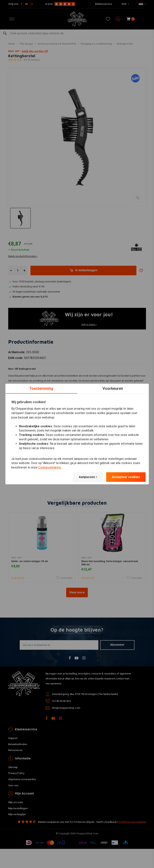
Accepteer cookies (126, 477)
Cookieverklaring (49, 467)
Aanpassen (88, 477)
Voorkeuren (113, 388)
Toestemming (41, 388)
